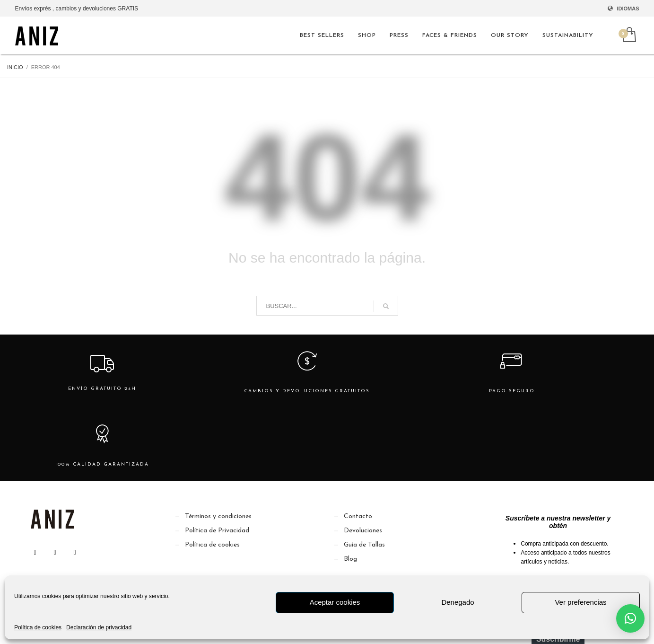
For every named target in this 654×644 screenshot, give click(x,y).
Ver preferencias (580, 602)
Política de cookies (38, 627)
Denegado (458, 602)
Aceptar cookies (335, 602)
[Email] (558, 538)
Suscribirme (558, 566)
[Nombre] (558, 511)
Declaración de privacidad (99, 627)
